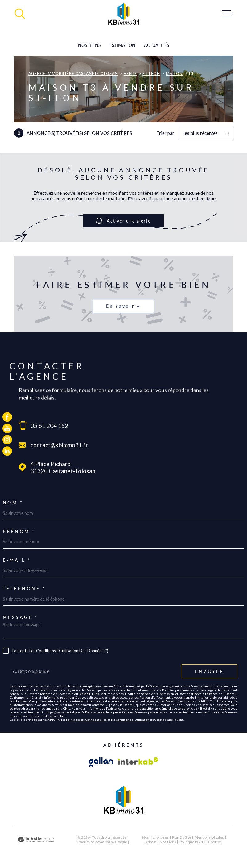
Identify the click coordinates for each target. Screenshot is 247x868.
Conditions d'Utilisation (133, 720)
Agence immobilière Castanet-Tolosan (73, 74)
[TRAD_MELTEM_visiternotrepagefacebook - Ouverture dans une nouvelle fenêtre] (7, 417)
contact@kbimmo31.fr (59, 445)
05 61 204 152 (49, 426)
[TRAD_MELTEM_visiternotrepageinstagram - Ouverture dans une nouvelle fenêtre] (7, 440)
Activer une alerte (123, 221)
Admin (151, 842)
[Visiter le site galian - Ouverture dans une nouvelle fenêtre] (101, 762)
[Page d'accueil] (123, 14)
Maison (174, 74)
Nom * (13, 503)
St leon (151, 74)
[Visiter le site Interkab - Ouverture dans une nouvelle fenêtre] (138, 762)
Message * (21, 617)
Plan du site (182, 837)
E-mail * (17, 560)
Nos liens (168, 842)
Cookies (215, 842)
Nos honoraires (155, 837)
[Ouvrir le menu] (227, 14)
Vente (130, 74)
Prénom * (19, 532)
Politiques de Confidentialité (86, 720)
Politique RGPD (192, 842)
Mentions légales (209, 837)
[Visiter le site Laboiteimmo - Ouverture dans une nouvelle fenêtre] (36, 840)
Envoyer (209, 671)
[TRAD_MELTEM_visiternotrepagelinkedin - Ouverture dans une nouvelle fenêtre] (7, 451)
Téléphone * (24, 589)
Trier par (165, 133)
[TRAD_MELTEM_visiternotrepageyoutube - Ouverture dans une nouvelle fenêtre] (7, 428)
